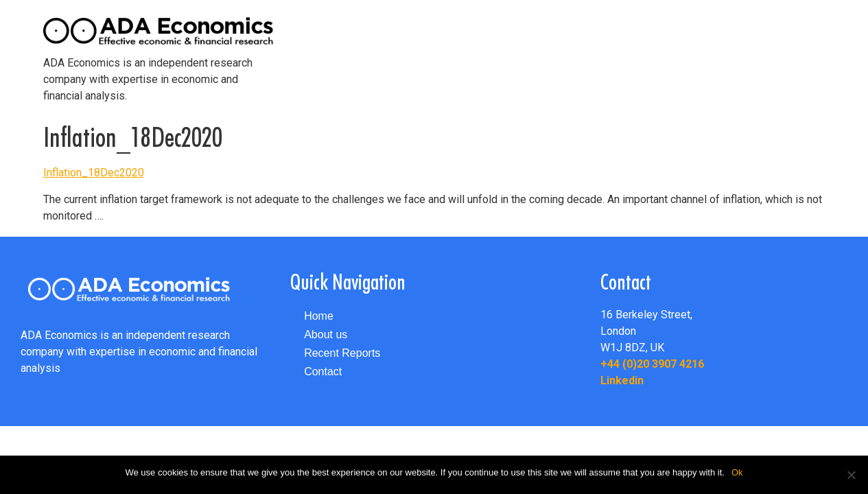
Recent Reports (342, 353)
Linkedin (622, 380)
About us (326, 334)
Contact (323, 372)
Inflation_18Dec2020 (94, 173)
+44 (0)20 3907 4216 (652, 364)
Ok (737, 472)
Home (319, 316)
